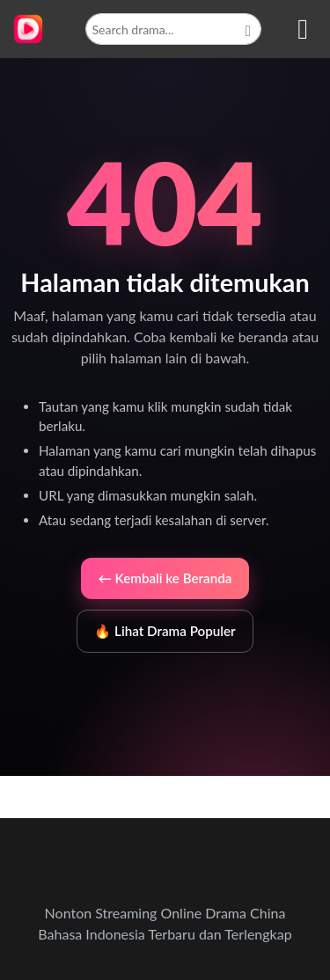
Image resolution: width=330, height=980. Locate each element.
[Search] (173, 29)
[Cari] (248, 29)
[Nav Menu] (303, 29)
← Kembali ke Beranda (165, 578)
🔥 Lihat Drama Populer (165, 631)
